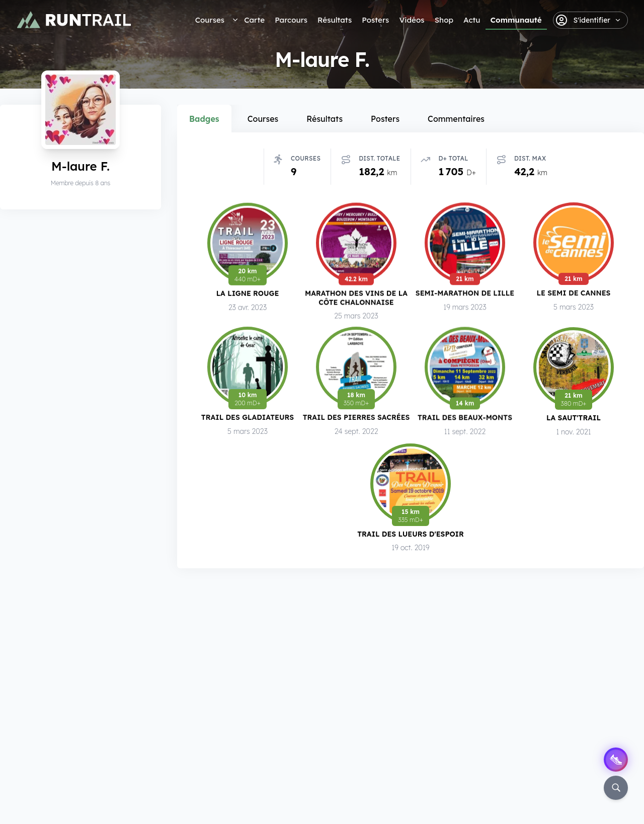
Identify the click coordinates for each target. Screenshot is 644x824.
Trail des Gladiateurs (248, 420)
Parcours (291, 20)
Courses (210, 20)
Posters (375, 20)
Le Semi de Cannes (574, 295)
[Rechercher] (616, 788)
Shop (444, 20)
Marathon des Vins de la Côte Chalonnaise (356, 298)
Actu (472, 20)
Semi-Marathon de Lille (465, 294)
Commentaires (456, 119)
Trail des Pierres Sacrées (356, 421)
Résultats (335, 20)
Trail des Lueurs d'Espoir (411, 534)
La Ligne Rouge (248, 294)
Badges (204, 119)
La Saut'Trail (574, 420)
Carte (254, 20)
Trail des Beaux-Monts (465, 421)
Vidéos (412, 20)
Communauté (516, 20)
